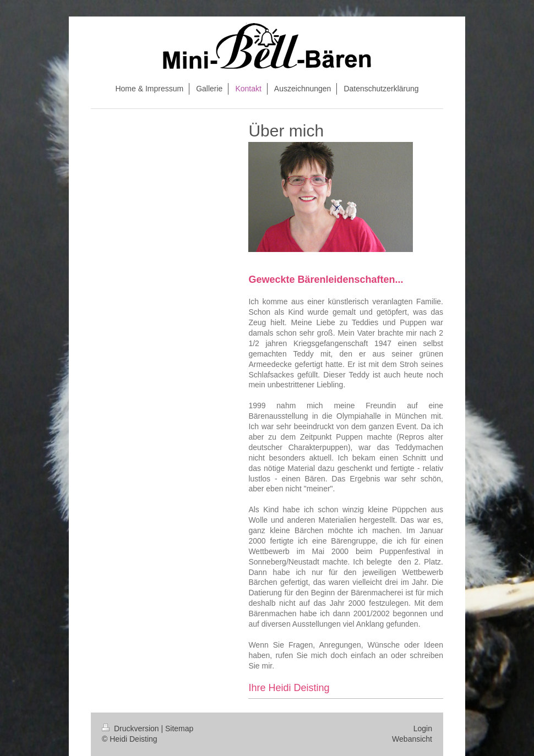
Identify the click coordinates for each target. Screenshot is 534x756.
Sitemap (179, 728)
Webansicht (412, 739)
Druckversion (131, 728)
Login (423, 728)
